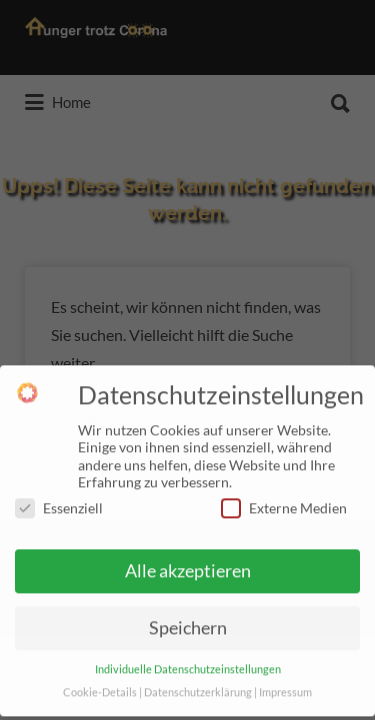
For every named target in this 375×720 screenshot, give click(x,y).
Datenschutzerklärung (198, 686)
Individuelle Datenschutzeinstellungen (188, 663)
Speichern (188, 621)
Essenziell (59, 500)
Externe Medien (284, 500)
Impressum (285, 686)
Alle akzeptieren (188, 564)
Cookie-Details (100, 686)
